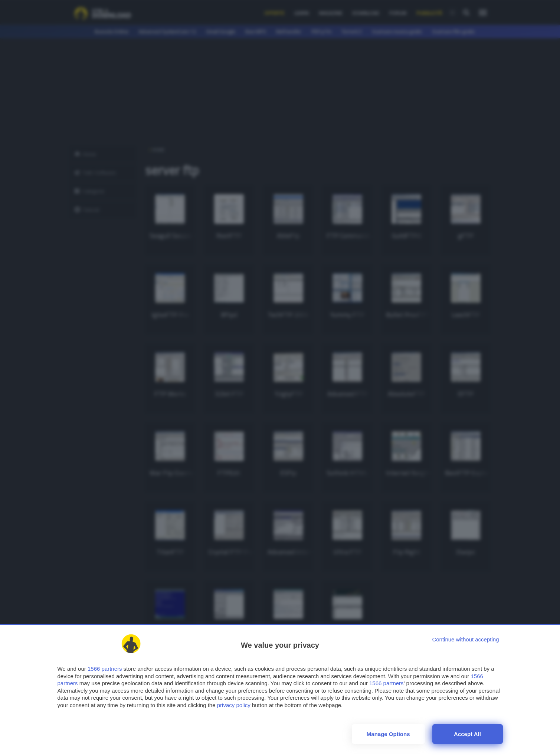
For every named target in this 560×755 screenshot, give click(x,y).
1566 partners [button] (105, 669)
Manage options (388, 734)
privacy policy (234, 705)
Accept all (467, 734)
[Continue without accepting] (465, 639)
